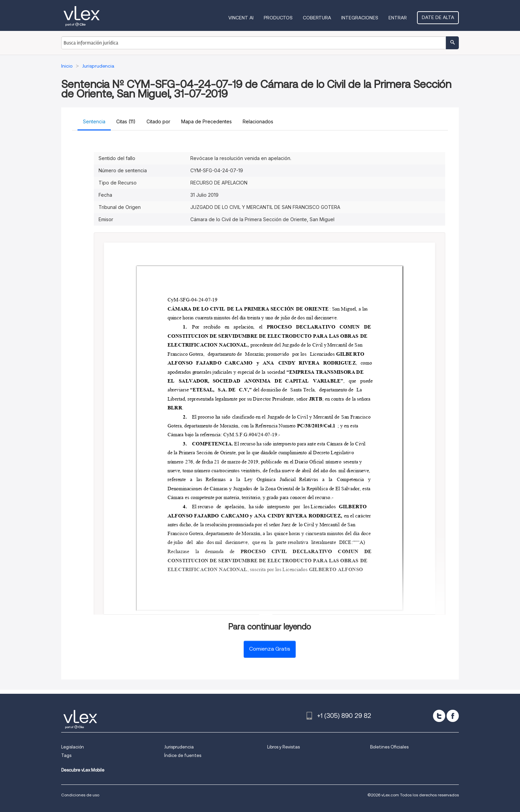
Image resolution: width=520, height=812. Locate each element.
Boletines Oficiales (389, 747)
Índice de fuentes (183, 755)
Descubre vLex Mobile (83, 770)
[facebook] (453, 716)
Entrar (398, 18)
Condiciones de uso (80, 795)
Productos (278, 18)
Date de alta (438, 17)
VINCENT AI (241, 18)
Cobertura (317, 18)
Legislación (73, 747)
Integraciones (360, 18)
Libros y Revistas (283, 747)
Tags (66, 755)
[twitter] (439, 716)
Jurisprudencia (179, 747)
